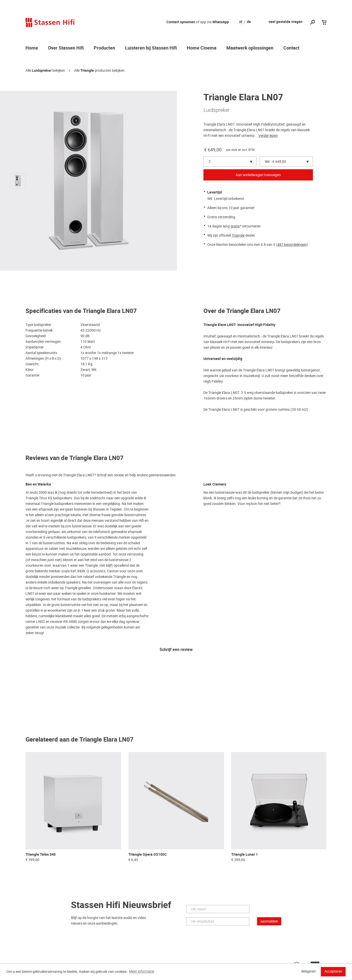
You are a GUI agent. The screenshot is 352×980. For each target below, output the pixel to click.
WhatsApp (221, 22)
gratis (235, 226)
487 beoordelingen (292, 245)
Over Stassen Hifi (66, 48)
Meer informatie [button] (142, 971)
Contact (291, 48)
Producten (104, 48)
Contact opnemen (181, 22)
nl (241, 22)
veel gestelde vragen (286, 22)
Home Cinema (202, 48)
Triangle (87, 71)
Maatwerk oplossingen (250, 48)
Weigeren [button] (308, 971)
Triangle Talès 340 (41, 855)
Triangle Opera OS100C (148, 855)
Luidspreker (42, 71)
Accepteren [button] (333, 971)
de (249, 22)
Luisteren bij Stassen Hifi (151, 48)
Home (32, 48)
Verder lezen (268, 136)
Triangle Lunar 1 (245, 855)
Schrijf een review (176, 650)
